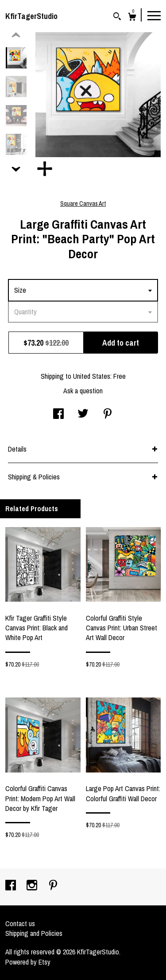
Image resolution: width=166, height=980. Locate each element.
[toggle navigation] (154, 15)
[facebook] (12, 886)
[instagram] (33, 886)
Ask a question (83, 391)
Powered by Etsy (28, 962)
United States (92, 376)
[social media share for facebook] (58, 415)
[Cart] (132, 18)
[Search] (117, 17)
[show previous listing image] (16, 35)
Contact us (20, 923)
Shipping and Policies (34, 933)
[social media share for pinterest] (108, 415)
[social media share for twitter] (83, 415)
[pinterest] (53, 886)
